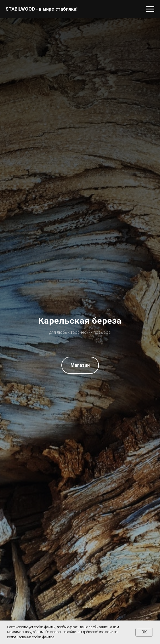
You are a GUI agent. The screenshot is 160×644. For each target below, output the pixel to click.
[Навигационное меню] (150, 9)
